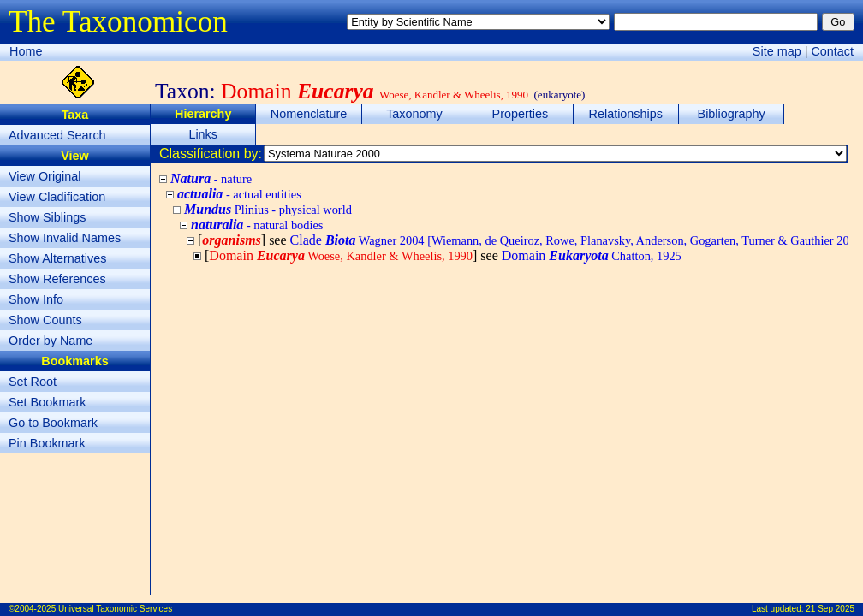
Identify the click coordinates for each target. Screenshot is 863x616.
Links (203, 134)
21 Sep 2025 (830, 609)
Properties (521, 114)
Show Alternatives (57, 258)
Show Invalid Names (65, 238)
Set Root (33, 382)
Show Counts (45, 320)
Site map (777, 51)
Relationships (626, 114)
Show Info (36, 299)
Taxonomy (414, 114)
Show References (57, 279)
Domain (592, 255)
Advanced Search (57, 135)
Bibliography (732, 114)
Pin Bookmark (47, 443)
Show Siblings (47, 217)
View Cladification (57, 197)
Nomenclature (309, 114)
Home (26, 51)
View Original (45, 176)
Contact (832, 51)
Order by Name (51, 341)
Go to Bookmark (53, 423)
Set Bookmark (47, 402)
